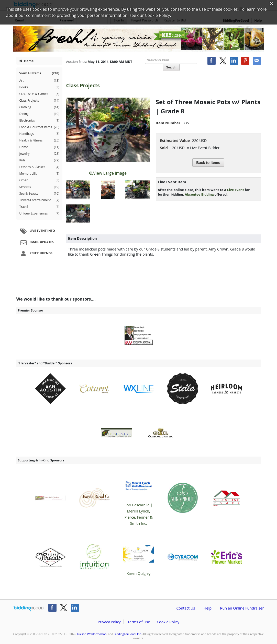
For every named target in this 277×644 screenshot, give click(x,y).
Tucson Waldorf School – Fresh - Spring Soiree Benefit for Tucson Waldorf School (139, 39)
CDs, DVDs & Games (39, 94)
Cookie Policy (168, 622)
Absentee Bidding (199, 194)
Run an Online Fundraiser (242, 608)
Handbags (39, 134)
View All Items (39, 73)
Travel (39, 207)
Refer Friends (36, 254)
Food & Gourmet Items (39, 127)
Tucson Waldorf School (92, 634)
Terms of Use (139, 622)
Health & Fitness (39, 140)
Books (39, 87)
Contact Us (186, 608)
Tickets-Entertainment (39, 200)
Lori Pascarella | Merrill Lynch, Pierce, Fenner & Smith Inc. (139, 498)
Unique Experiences (39, 213)
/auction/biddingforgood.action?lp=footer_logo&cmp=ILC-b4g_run (29, 609)
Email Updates (36, 242)
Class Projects (39, 101)
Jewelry (39, 154)
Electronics (39, 121)
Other (39, 180)
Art (39, 81)
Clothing (39, 107)
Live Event (236, 190)
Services (39, 187)
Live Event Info (37, 231)
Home (26, 61)
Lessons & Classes (39, 167)
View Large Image (108, 173)
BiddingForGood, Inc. (128, 634)
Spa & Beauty (39, 194)
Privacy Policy (109, 622)
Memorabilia (39, 174)
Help (208, 608)
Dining (39, 114)
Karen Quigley (139, 557)
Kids (39, 160)
